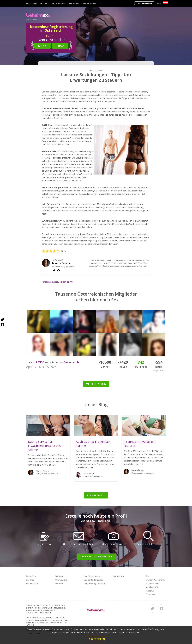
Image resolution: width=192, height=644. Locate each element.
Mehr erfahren (96, 384)
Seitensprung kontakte (95, 584)
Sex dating (74, 3)
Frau (60, 46)
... (101, 3)
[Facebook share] (2, 324)
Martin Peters (61, 263)
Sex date (59, 584)
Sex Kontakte (59, 3)
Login (158, 3)
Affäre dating (90, 3)
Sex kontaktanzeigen (94, 580)
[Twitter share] (2, 320)
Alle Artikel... (96, 495)
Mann (42, 46)
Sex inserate (119, 576)
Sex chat (44, 3)
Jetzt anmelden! (144, 3)
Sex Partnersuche (92, 576)
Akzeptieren (97, 639)
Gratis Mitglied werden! (96, 556)
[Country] (165, 2)
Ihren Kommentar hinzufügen (58, 282)
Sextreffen (31, 3)
